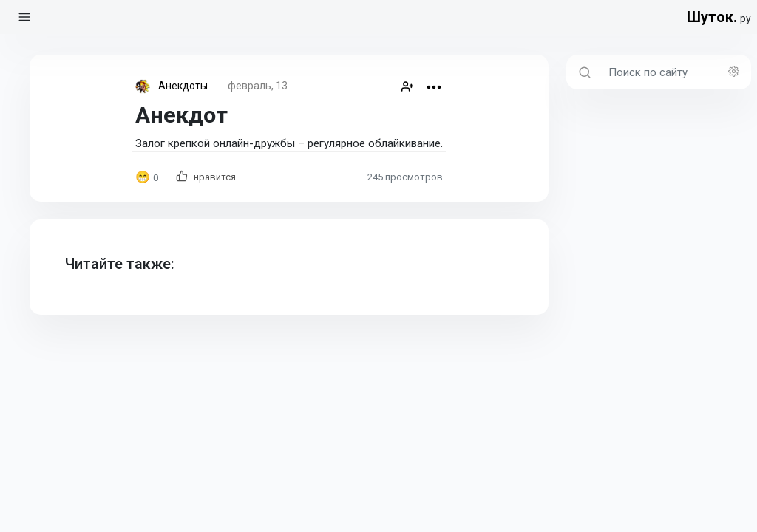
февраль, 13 (258, 86)
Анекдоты (183, 86)
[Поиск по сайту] (675, 72)
